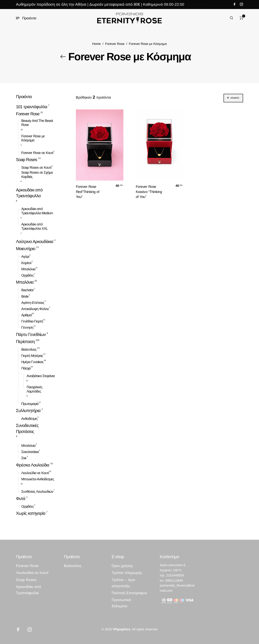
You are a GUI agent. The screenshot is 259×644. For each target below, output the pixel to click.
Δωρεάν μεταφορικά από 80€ (115, 4)
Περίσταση (25, 342)
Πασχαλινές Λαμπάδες (35, 389)
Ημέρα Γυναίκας (32, 362)
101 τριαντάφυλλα (32, 107)
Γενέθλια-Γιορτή (32, 321)
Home (96, 44)
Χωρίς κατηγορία (31, 513)
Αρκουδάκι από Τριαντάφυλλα (29, 193)
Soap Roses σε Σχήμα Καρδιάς (37, 175)
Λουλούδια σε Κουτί (35, 473)
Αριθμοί (26, 315)
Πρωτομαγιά (30, 404)
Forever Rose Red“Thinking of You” (88, 192)
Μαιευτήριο (26, 249)
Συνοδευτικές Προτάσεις (27, 428)
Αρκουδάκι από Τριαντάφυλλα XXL (34, 226)
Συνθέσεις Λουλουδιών (37, 491)
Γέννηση (27, 327)
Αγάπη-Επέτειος (33, 303)
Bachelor (27, 290)
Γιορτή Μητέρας (32, 356)
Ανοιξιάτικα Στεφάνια (41, 376)
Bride (25, 296)
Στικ (24, 458)
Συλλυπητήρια (28, 411)
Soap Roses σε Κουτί (36, 167)
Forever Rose (115, 44)
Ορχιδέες (28, 275)
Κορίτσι (26, 263)
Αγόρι (25, 256)
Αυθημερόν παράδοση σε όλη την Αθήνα (51, 4)
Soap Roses (27, 160)
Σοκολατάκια (30, 452)
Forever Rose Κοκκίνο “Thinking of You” (149, 192)
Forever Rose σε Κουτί (37, 153)
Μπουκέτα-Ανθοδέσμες (38, 479)
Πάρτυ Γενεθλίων (31, 334)
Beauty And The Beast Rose (37, 123)
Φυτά (21, 498)
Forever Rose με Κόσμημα (33, 138)
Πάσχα (26, 368)
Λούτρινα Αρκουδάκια (35, 241)
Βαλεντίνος (29, 349)
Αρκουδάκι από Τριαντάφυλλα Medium (37, 211)
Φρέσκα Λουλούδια (33, 465)
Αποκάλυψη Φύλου (35, 309)
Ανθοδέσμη (29, 419)
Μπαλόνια (28, 269)
